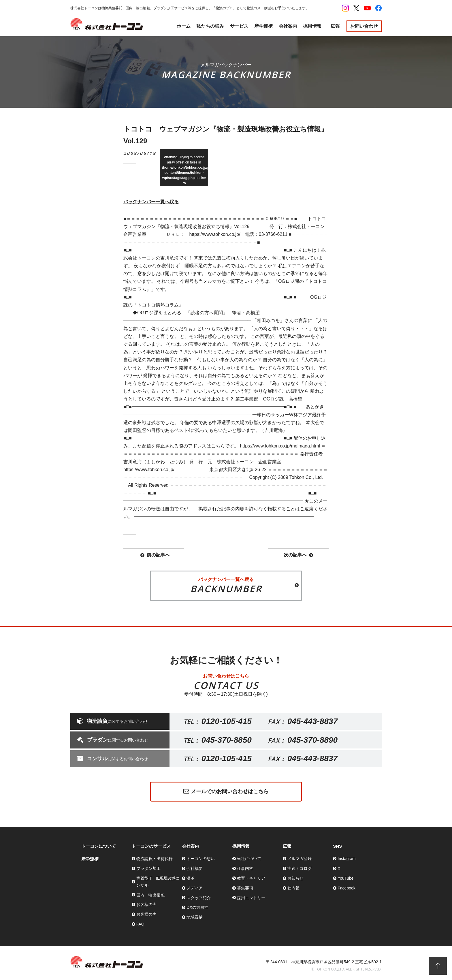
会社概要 (195, 868)
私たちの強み (210, 26)
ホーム (184, 26)
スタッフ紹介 (199, 898)
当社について (249, 859)
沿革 (191, 878)
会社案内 (288, 26)
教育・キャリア (251, 878)
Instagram (346, 859)
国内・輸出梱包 (150, 895)
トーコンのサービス (151, 846)
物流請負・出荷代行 (155, 859)
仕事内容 (245, 868)
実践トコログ (300, 868)
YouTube (345, 878)
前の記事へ (155, 555)
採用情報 (312, 26)
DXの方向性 (197, 907)
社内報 (293, 888)
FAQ (140, 924)
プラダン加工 (148, 868)
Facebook (346, 888)
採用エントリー (251, 898)
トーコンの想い (201, 859)
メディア (195, 888)
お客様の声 (146, 904)
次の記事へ (298, 555)
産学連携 (263, 26)
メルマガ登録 (300, 859)
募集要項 (245, 888)
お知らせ (295, 878)
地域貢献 (195, 917)
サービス (239, 26)
